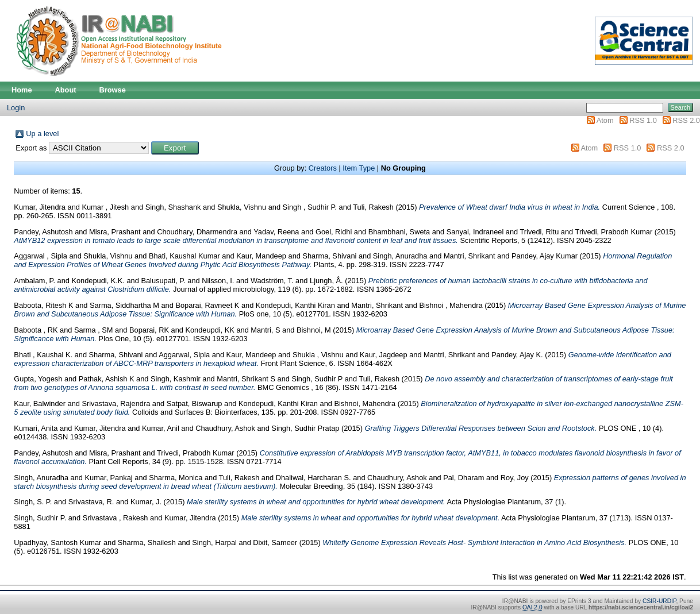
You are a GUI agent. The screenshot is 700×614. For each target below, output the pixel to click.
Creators (323, 168)
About (66, 90)
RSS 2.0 (686, 120)
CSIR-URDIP (659, 601)
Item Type (359, 168)
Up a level (42, 134)
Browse (113, 90)
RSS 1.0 (643, 120)
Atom (605, 120)
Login (16, 108)
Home (22, 90)
